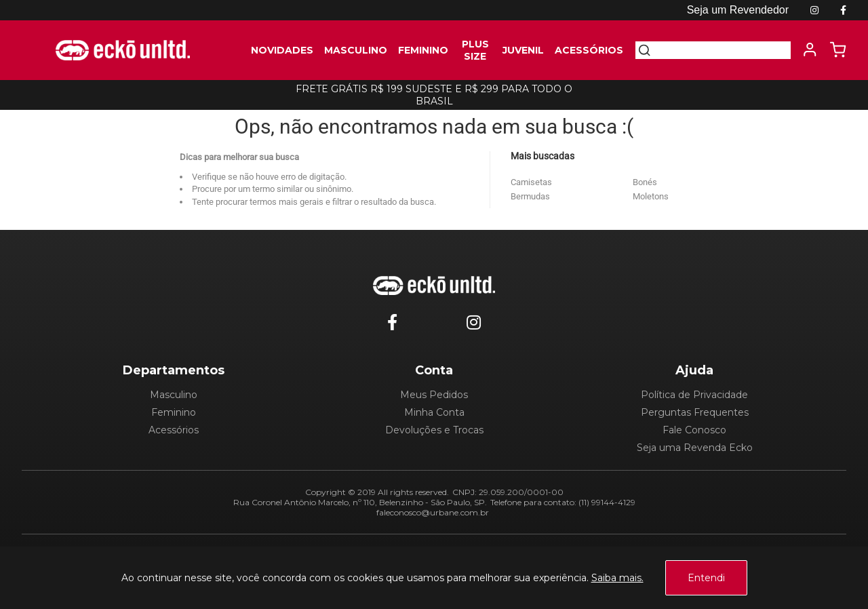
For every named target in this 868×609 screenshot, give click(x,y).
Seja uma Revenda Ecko (695, 448)
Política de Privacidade (694, 395)
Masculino (174, 395)
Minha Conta (434, 412)
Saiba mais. (617, 578)
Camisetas (531, 182)
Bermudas (530, 196)
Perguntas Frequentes (695, 412)
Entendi (706, 578)
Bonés (645, 182)
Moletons (651, 196)
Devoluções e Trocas (434, 430)
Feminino (174, 412)
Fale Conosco (694, 430)
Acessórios (174, 430)
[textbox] (721, 50)
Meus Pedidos (434, 395)
